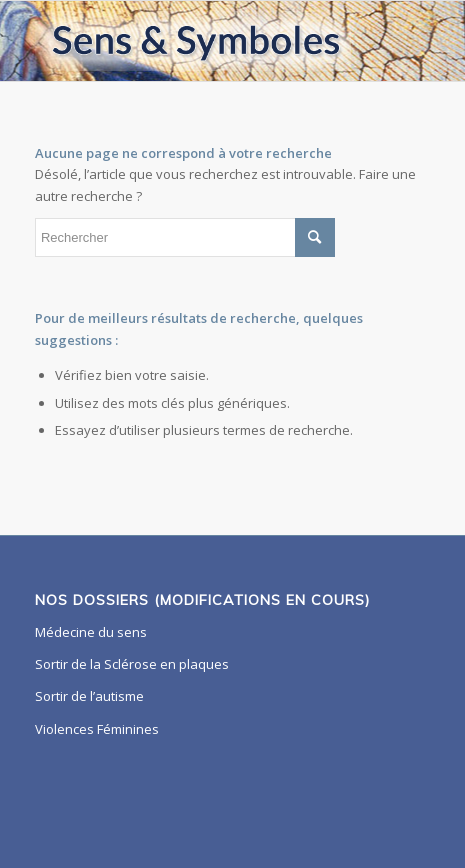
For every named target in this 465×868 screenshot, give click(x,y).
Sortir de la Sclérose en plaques (132, 664)
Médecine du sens (91, 632)
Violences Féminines (97, 729)
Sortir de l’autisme (89, 696)
